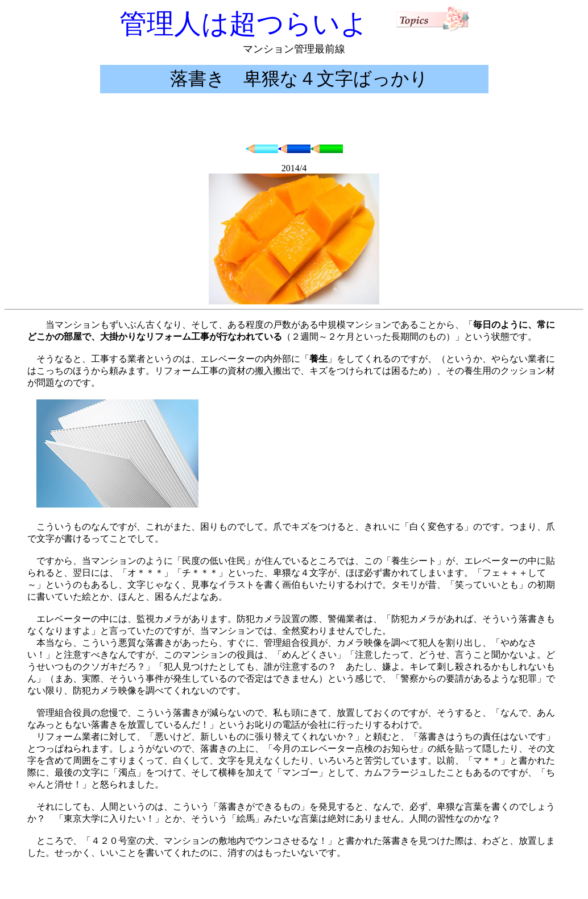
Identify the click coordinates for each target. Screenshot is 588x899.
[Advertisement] (294, 119)
